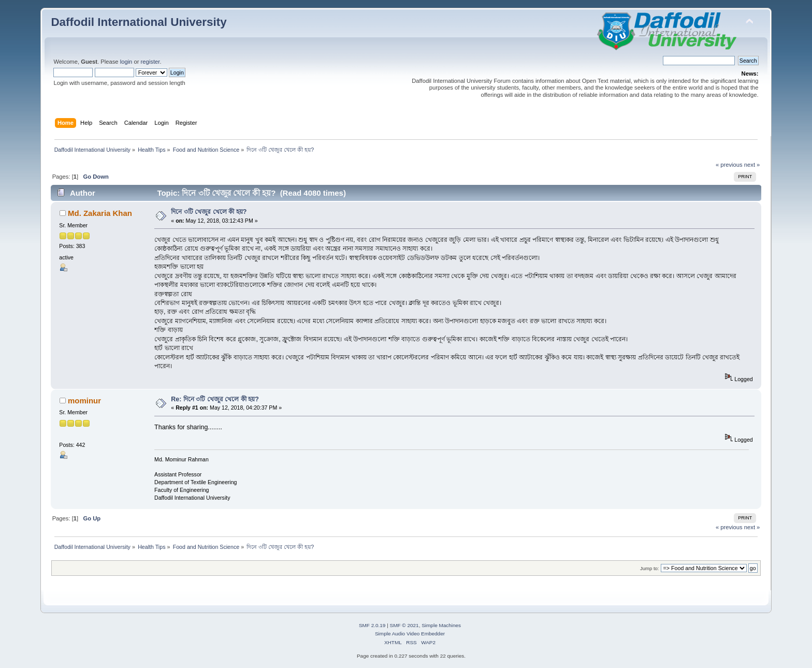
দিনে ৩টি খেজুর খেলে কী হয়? (209, 212)
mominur (84, 401)
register (150, 62)
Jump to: (650, 568)
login (126, 62)
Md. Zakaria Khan (100, 213)
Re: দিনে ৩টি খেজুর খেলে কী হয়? (215, 399)
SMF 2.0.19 (372, 625)
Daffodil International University (139, 22)
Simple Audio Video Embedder (410, 634)
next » (752, 165)
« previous (729, 165)
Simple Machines (441, 625)
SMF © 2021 (404, 625)
